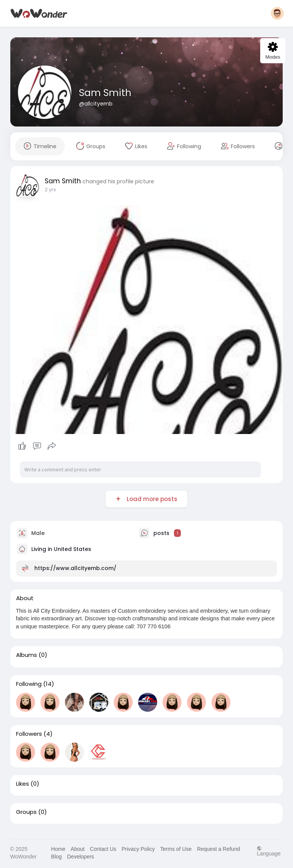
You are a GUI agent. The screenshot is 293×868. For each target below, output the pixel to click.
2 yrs (50, 190)
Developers (81, 857)
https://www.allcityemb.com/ (75, 568)
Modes (273, 51)
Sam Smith (105, 93)
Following (29, 684)
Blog (56, 857)
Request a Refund (218, 849)
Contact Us (103, 849)
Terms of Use (176, 849)
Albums (27, 655)
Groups (26, 812)
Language (269, 851)
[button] (277, 13)
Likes (23, 784)
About (78, 849)
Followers (29, 734)
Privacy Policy (138, 849)
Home (58, 849)
